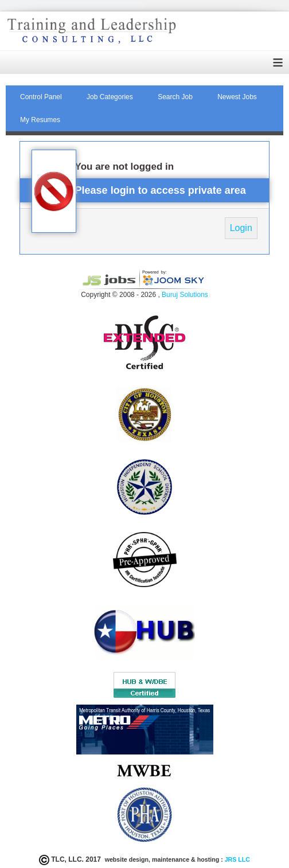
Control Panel (41, 97)
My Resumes (40, 120)
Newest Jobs (237, 97)
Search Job (175, 97)
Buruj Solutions (185, 295)
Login (241, 228)
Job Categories (110, 97)
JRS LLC (237, 859)
